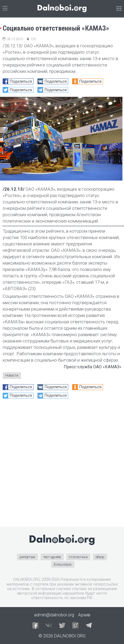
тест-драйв (52, 557)
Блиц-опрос (63, 564)
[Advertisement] (62, 465)
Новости (12, 375)
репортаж (27, 557)
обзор (100, 557)
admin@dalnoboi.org (54, 615)
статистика (78, 557)
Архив (84, 615)
